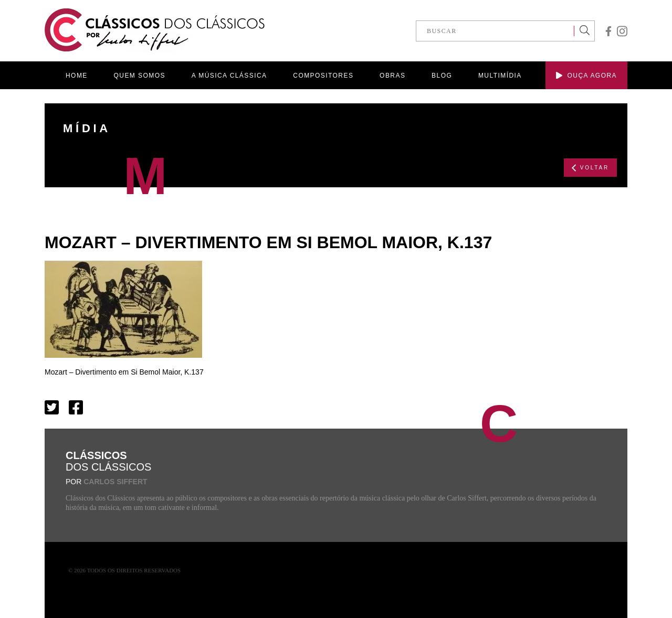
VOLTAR (590, 168)
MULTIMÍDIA (500, 76)
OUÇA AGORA (586, 76)
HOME (77, 76)
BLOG (442, 76)
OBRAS (392, 76)
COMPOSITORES (323, 76)
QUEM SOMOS (140, 76)
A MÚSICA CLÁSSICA (229, 76)
